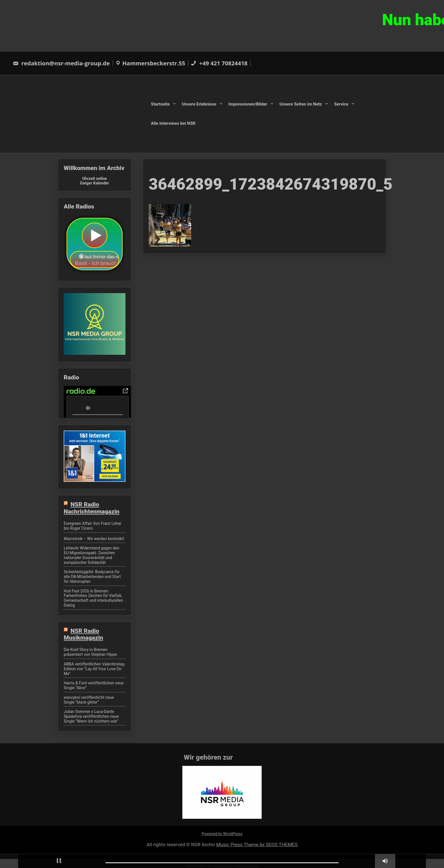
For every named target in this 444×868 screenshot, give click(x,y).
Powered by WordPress (222, 834)
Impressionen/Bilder (248, 104)
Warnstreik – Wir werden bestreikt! (94, 539)
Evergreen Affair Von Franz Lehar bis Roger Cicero (93, 526)
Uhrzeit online (94, 179)
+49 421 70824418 (219, 63)
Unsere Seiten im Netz (301, 104)
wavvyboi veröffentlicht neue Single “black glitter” (89, 700)
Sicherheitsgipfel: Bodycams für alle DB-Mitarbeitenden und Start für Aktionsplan (92, 577)
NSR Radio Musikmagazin (83, 634)
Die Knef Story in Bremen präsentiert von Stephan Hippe (90, 652)
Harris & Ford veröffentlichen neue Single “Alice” (94, 685)
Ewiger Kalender (95, 183)
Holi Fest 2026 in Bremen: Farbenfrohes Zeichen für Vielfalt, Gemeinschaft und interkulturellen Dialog (93, 598)
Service (341, 104)
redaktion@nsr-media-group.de (61, 63)
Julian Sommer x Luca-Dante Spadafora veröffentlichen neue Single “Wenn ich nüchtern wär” (91, 716)
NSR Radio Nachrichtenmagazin (92, 508)
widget (95, 245)
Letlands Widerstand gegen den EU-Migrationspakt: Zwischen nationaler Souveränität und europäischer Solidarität (91, 555)
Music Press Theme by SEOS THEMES (257, 845)
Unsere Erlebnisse (199, 104)
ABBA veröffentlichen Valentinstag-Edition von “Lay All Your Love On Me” (94, 669)
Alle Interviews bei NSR (173, 123)
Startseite (160, 104)
